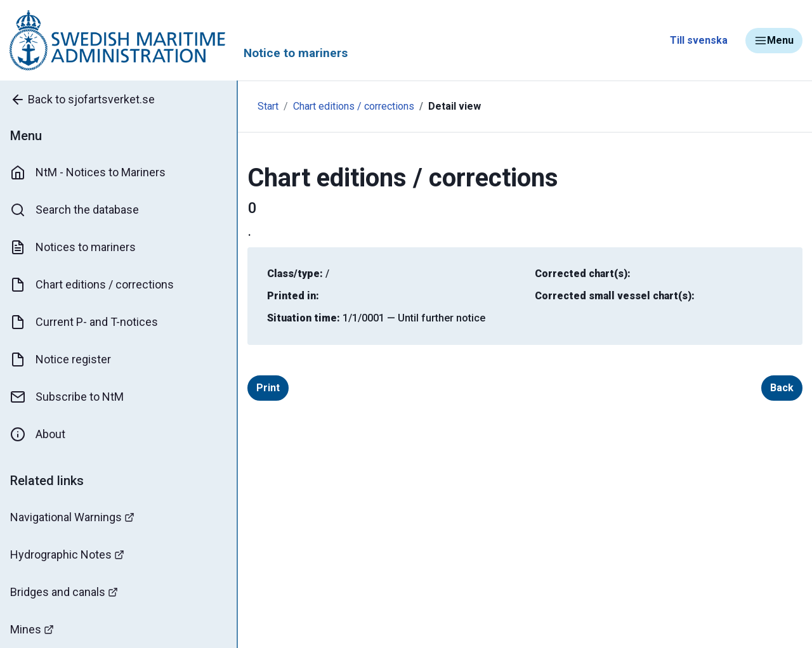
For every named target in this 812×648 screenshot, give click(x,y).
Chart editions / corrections (92, 285)
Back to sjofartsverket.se (82, 100)
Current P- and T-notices (84, 322)
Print (268, 388)
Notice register (61, 360)
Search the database (75, 210)
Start (268, 106)
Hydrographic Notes (67, 554)
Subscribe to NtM (67, 397)
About (38, 434)
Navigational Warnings (72, 517)
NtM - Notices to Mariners (88, 172)
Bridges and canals (64, 592)
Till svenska (699, 40)
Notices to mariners (73, 247)
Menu (774, 41)
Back (782, 388)
